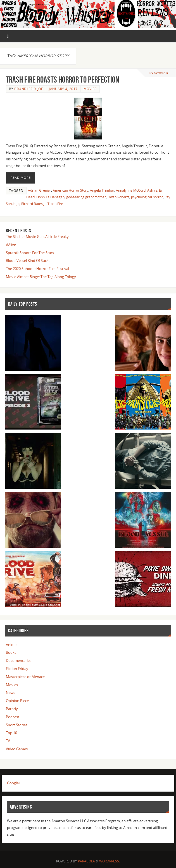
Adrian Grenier (40, 190)
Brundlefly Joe (29, 89)
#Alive (11, 245)
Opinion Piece (17, 701)
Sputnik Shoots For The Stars (30, 253)
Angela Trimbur (102, 190)
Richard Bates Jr (34, 204)
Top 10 (11, 733)
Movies (90, 89)
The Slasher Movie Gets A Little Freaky (37, 237)
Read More (21, 178)
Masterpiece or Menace (25, 677)
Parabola (86, 861)
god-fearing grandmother (86, 197)
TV (8, 741)
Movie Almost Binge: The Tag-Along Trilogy (41, 277)
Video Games (17, 749)
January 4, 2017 (63, 89)
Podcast (13, 717)
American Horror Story (71, 190)
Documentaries (19, 660)
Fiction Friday (17, 669)
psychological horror (147, 197)
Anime (11, 645)
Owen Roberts (118, 197)
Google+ (14, 783)
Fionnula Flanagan (50, 197)
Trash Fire (55, 204)
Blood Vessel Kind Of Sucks (28, 261)
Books (11, 652)
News (10, 693)
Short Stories (17, 725)
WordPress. (110, 861)
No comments (159, 73)
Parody (12, 709)
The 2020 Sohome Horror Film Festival (37, 269)
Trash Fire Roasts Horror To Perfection (62, 80)
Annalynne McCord (131, 190)
